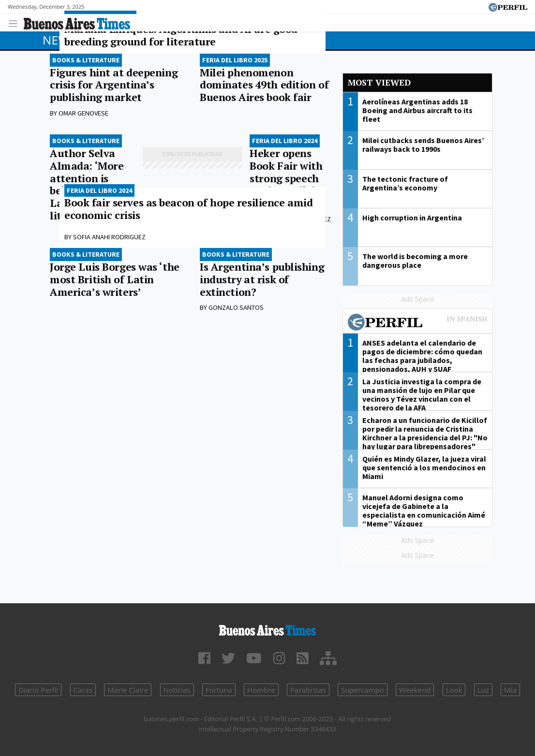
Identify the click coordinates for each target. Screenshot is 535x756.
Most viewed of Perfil (417, 323)
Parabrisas (308, 690)
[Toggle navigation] (16, 22)
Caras (83, 690)
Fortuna (219, 690)
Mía (510, 690)
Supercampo (363, 690)
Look (454, 690)
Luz (483, 690)
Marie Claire (128, 690)
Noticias (177, 690)
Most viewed (379, 82)
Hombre (261, 690)
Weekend (415, 690)
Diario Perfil (38, 690)
